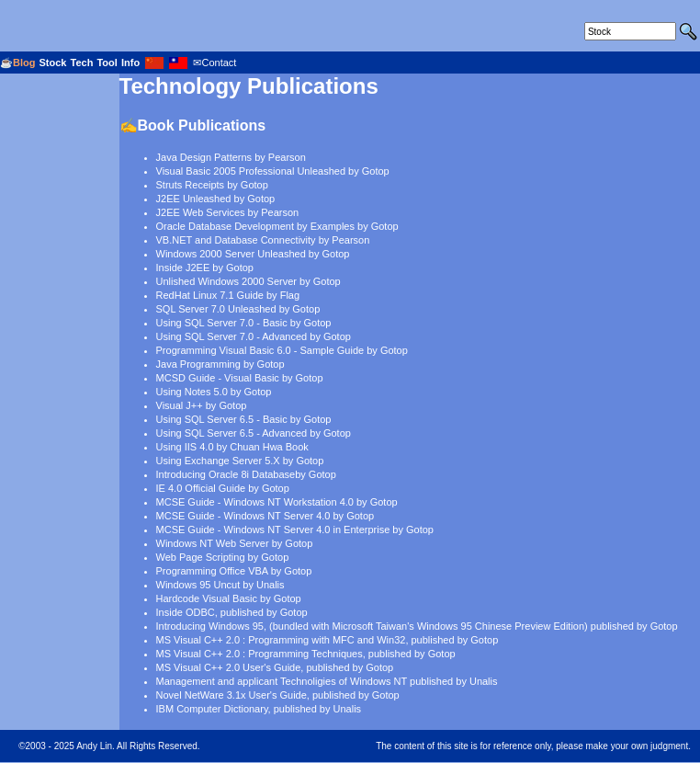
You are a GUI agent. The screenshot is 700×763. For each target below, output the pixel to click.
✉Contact (215, 63)
